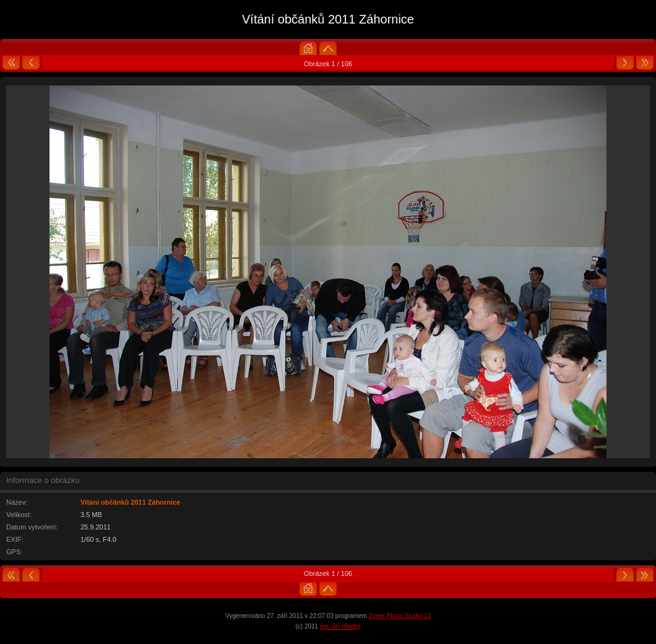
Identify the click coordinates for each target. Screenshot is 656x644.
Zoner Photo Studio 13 (400, 616)
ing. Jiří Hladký (340, 626)
